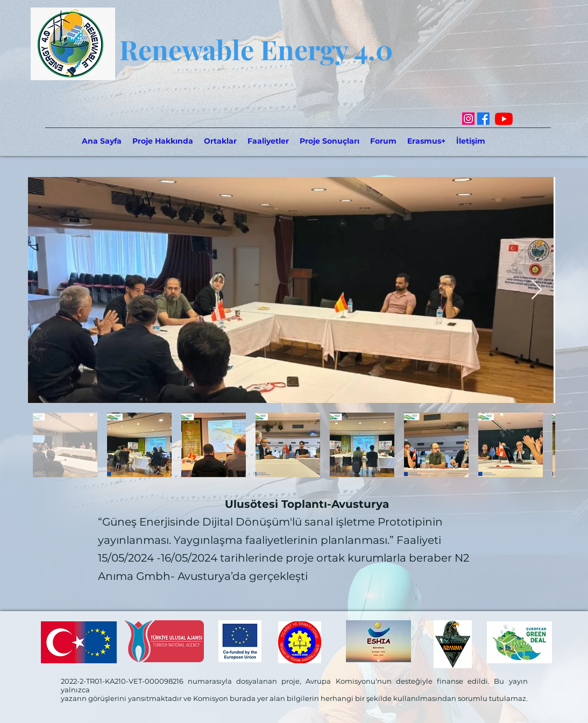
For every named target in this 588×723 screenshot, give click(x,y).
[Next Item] (537, 290)
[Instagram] (468, 119)
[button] (220, 141)
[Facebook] (483, 119)
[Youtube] (504, 119)
